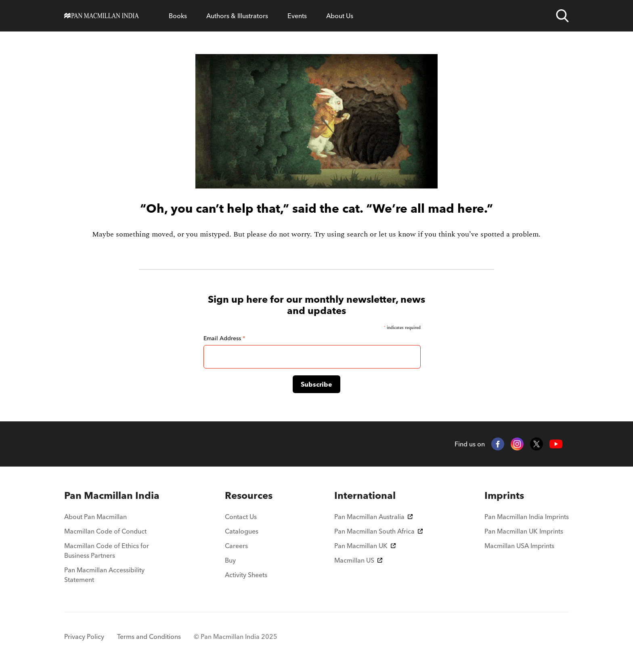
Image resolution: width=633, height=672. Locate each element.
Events (297, 16)
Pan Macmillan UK (365, 546)
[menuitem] (114, 496)
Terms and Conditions (149, 636)
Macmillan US (358, 560)
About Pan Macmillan (95, 517)
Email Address (224, 338)
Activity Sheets (246, 575)
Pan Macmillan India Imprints (527, 517)
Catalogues (242, 531)
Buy (230, 560)
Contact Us (241, 517)
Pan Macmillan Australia (373, 517)
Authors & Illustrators (237, 16)
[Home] (102, 16)
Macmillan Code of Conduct (105, 531)
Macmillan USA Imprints (519, 546)
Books (178, 16)
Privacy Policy (84, 636)
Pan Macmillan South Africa (378, 531)
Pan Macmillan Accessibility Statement (104, 575)
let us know (397, 234)
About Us (340, 16)
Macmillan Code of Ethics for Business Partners (107, 551)
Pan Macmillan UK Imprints (524, 531)
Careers (236, 546)
